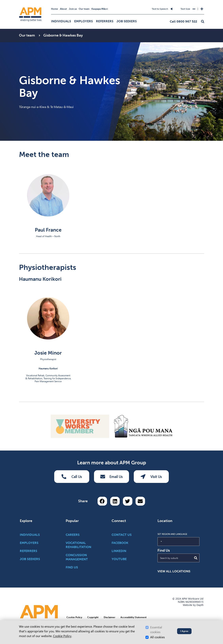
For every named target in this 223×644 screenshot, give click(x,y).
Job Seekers (127, 21)
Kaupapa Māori (100, 9)
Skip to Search (84, 6)
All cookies (158, 637)
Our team (84, 9)
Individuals (61, 21)
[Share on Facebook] (102, 501)
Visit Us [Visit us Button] (151, 477)
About (63, 9)
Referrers (105, 21)
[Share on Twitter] (128, 501)
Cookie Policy (62, 636)
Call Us (72, 477)
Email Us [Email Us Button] (111, 477)
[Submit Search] (196, 558)
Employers (84, 21)
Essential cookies (156, 630)
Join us (73, 9)
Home (55, 9)
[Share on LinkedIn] (115, 501)
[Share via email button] (140, 501)
